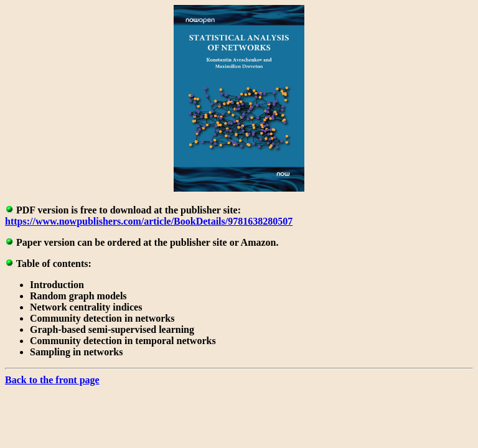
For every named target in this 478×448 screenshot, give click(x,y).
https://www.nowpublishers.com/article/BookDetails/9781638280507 (149, 221)
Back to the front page (52, 380)
